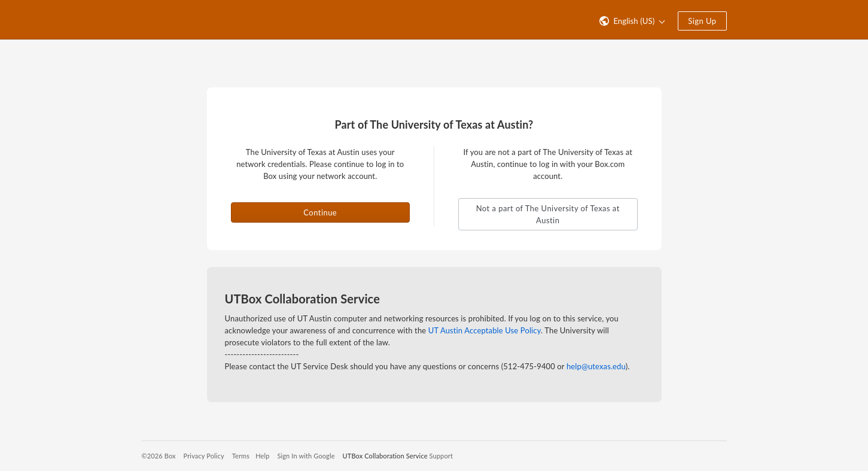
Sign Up (702, 21)
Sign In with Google (306, 456)
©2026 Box (159, 456)
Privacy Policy (204, 456)
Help (262, 456)
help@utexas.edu (596, 366)
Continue (320, 212)
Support (441, 456)
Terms (241, 456)
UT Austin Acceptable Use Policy (485, 330)
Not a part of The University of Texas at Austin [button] (548, 214)
